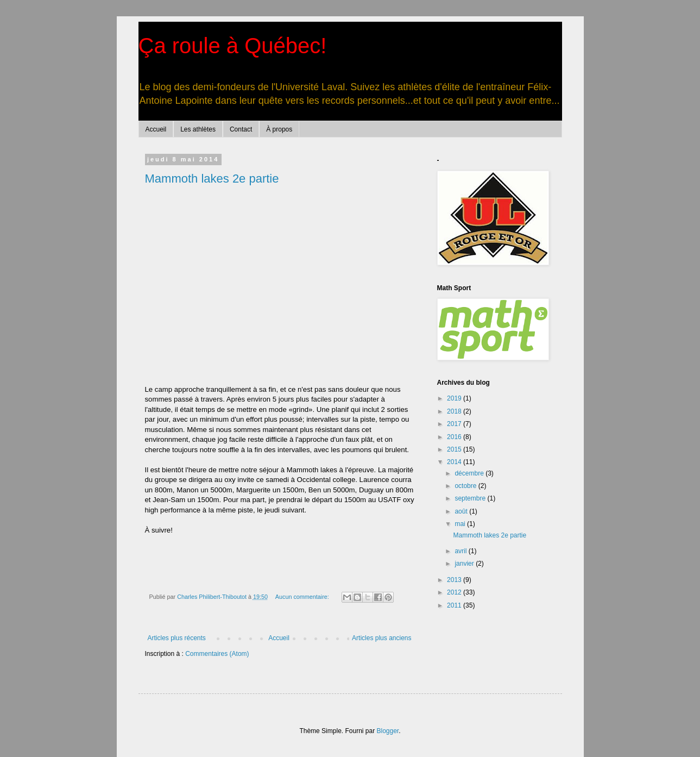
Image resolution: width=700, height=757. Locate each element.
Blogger (388, 731)
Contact (241, 129)
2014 (455, 462)
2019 (455, 398)
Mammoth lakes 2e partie (212, 179)
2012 (455, 592)
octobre (466, 486)
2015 (455, 449)
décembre (470, 473)
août (462, 511)
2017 (455, 424)
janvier (465, 564)
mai (461, 524)
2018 (455, 411)
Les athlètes (198, 129)
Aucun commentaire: (303, 597)
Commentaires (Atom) (217, 654)
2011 (455, 605)
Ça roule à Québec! (233, 46)
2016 (455, 437)
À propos (279, 129)
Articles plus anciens (381, 638)
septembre (471, 498)
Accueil (156, 129)
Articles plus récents (177, 638)
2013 (455, 580)
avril (461, 551)
